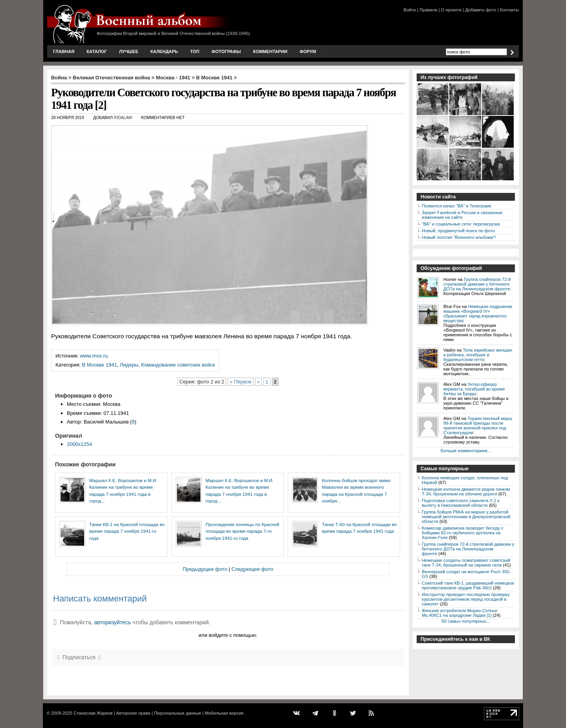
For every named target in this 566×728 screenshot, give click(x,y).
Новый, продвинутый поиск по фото (458, 231)
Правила (428, 10)
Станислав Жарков (93, 713)
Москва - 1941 (173, 78)
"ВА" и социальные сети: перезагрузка (461, 224)
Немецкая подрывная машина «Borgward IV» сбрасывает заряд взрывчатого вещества (478, 314)
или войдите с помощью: (228, 635)
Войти (410, 10)
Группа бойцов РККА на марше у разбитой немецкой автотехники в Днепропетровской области (466, 517)
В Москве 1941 (214, 78)
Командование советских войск (178, 365)
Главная (64, 51)
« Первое (241, 382)
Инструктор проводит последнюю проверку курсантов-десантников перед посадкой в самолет (466, 599)
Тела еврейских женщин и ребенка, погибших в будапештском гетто (478, 355)
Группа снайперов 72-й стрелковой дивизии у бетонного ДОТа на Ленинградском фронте (477, 284)
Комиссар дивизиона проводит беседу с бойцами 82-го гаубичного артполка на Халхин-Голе (463, 533)
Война (59, 78)
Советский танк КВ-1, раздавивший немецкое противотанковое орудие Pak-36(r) (468, 585)
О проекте (451, 10)
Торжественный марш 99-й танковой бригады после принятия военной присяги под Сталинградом (478, 425)
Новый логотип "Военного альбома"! (459, 237)
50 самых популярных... (466, 621)
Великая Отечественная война (111, 78)
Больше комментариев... (466, 451)
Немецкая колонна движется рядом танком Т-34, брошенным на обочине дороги (466, 491)
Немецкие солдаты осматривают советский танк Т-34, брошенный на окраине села (466, 563)
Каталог (97, 51)
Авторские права (133, 713)
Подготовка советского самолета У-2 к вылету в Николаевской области (461, 503)
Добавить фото (481, 10)
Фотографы (226, 51)
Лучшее (129, 51)
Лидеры (129, 365)
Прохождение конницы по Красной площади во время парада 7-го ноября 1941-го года (242, 531)
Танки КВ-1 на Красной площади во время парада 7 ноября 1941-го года (127, 531)
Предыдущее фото (205, 569)
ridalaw (123, 118)
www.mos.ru (94, 356)
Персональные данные (178, 713)
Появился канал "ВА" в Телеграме (457, 206)
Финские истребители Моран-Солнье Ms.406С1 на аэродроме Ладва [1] (460, 613)
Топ (195, 51)
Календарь (164, 51)
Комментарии (270, 51)
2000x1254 (79, 444)
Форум (308, 51)
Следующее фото (253, 569)
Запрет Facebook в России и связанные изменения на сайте (462, 215)
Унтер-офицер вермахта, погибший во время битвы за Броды (474, 389)
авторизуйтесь (112, 622)
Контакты (509, 10)
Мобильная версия (224, 713)
